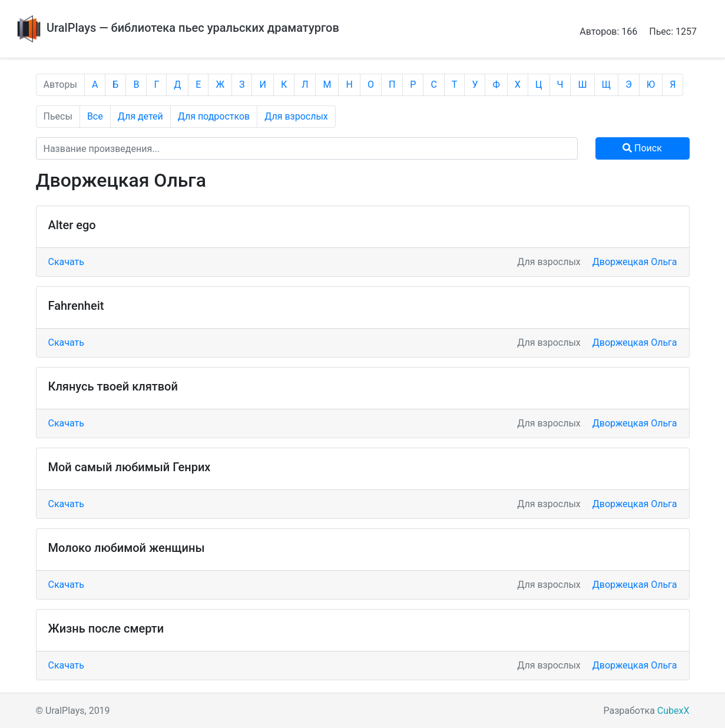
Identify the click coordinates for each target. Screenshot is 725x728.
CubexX (673, 711)
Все (95, 116)
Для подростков (214, 116)
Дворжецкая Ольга (635, 262)
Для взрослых (296, 116)
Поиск (642, 148)
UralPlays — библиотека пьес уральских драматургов (177, 28)
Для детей (140, 116)
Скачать (66, 262)
